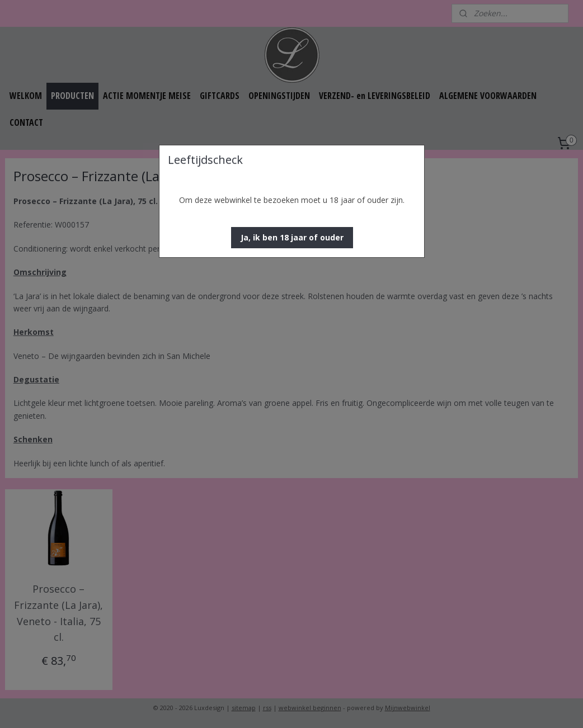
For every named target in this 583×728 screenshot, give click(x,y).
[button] (292, 238)
